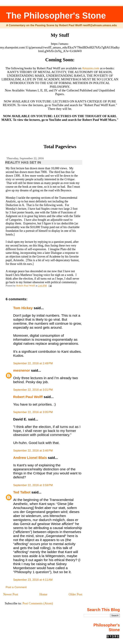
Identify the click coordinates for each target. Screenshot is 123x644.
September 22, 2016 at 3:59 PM (33, 485)
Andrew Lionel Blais (30, 458)
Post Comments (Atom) (38, 603)
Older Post (76, 594)
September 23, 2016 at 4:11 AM (33, 580)
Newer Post (11, 594)
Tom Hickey (23, 308)
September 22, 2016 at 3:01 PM (33, 390)
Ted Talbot (22, 492)
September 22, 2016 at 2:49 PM (33, 363)
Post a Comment (16, 587)
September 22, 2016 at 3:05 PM (33, 412)
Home (43, 594)
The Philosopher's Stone (56, 16)
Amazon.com (90, 68)
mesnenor (22, 370)
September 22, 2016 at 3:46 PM (33, 451)
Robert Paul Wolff (28, 397)
